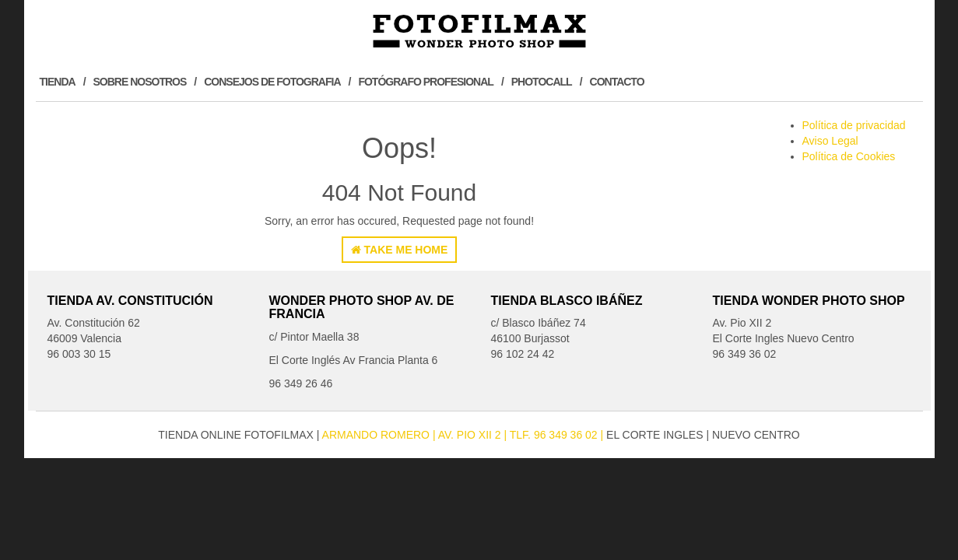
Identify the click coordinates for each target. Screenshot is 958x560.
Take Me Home (400, 250)
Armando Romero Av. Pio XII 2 (413, 435)
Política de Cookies (849, 156)
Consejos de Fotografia (272, 82)
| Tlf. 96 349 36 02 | (556, 435)
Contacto (617, 82)
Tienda (58, 82)
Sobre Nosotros (140, 82)
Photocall (542, 82)
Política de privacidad (854, 125)
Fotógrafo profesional (425, 82)
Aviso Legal (830, 141)
